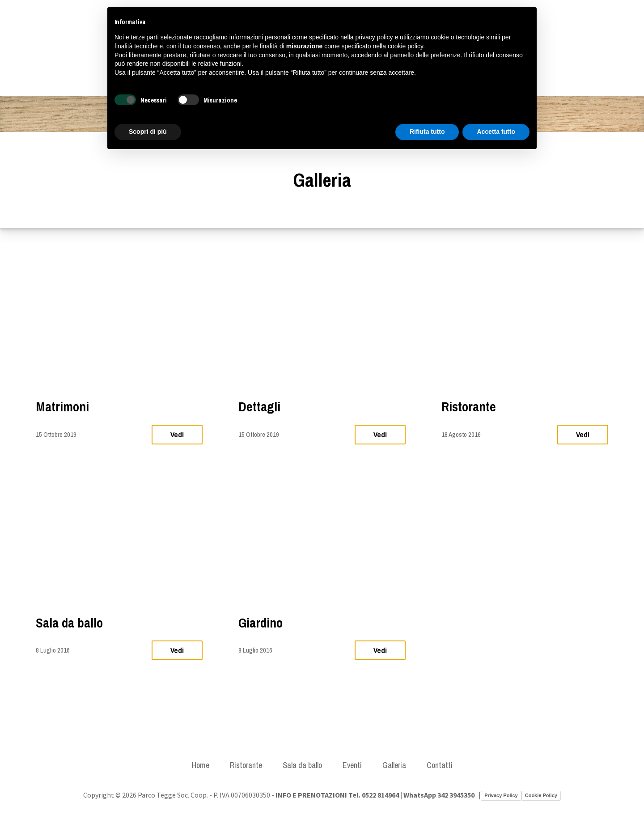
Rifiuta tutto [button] (427, 132)
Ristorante (469, 407)
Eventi (352, 765)
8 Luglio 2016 (53, 650)
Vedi (177, 434)
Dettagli (259, 407)
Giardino (261, 623)
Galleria (394, 765)
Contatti (440, 765)
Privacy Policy (501, 795)
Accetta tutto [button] (496, 132)
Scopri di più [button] (148, 132)
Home (201, 765)
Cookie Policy (541, 795)
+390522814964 (59, 48)
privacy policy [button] (374, 37)
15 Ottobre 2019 (56, 434)
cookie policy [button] (405, 46)
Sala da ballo (69, 623)
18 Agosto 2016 (461, 434)
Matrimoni (62, 407)
